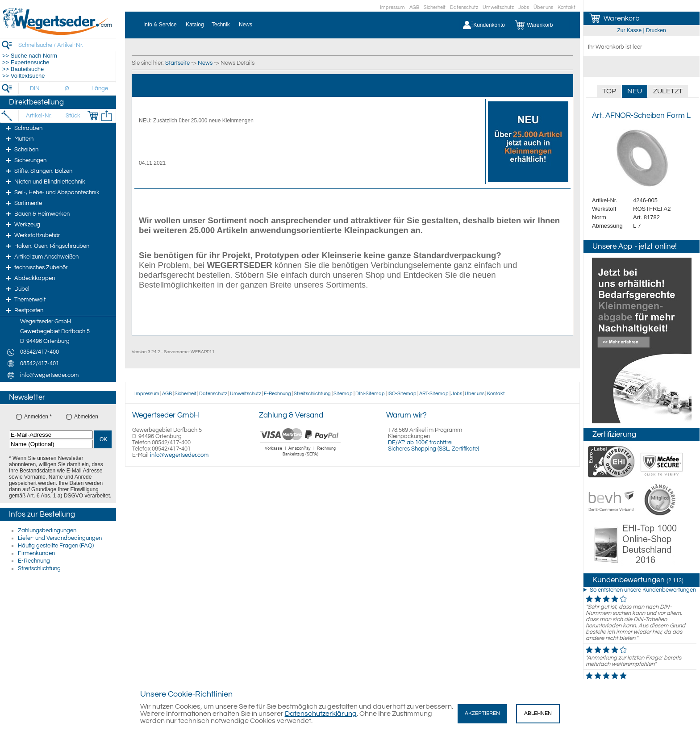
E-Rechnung (34, 561)
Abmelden (86, 417)
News (205, 63)
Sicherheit (435, 7)
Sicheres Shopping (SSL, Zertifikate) (433, 449)
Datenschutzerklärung (321, 714)
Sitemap (343, 394)
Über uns (543, 7)
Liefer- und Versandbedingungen (60, 538)
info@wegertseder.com (179, 455)
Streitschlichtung (39, 568)
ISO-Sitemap (402, 394)
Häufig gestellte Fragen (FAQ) (56, 546)
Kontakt (567, 7)
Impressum (392, 7)
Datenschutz (464, 7)
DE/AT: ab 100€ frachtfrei (420, 443)
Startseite (177, 63)
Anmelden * (38, 417)
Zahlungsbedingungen (47, 530)
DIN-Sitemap (370, 394)
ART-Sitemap (434, 394)
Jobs (524, 7)
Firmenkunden (36, 553)
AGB (414, 7)
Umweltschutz (498, 7)
